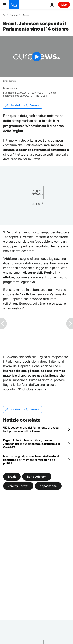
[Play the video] (36, 57)
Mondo (26, 15)
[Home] (4, 15)
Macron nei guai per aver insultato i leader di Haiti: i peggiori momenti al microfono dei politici (31, 460)
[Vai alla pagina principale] (14, 5)
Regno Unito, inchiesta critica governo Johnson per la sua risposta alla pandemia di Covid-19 (32, 444)
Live (64, 5)
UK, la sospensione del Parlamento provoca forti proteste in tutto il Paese (31, 429)
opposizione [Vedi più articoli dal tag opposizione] (48, 486)
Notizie (14, 15)
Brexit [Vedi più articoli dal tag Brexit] (12, 477)
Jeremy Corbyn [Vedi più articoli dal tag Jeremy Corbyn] (18, 486)
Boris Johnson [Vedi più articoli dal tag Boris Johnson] (37, 477)
